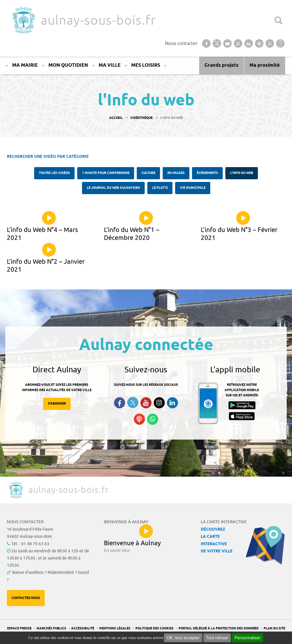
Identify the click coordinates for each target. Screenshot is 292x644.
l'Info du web (242, 173)
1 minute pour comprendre (106, 173)
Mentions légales (115, 629)
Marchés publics (51, 629)
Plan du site (274, 629)
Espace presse (19, 629)
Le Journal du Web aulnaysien (113, 188)
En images (176, 173)
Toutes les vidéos (54, 173)
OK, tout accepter (183, 638)
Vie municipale (193, 188)
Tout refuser (217, 638)
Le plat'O (160, 188)
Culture (148, 173)
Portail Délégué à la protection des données (219, 629)
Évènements (207, 173)
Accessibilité (83, 629)
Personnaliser (248, 638)
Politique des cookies (154, 629)
